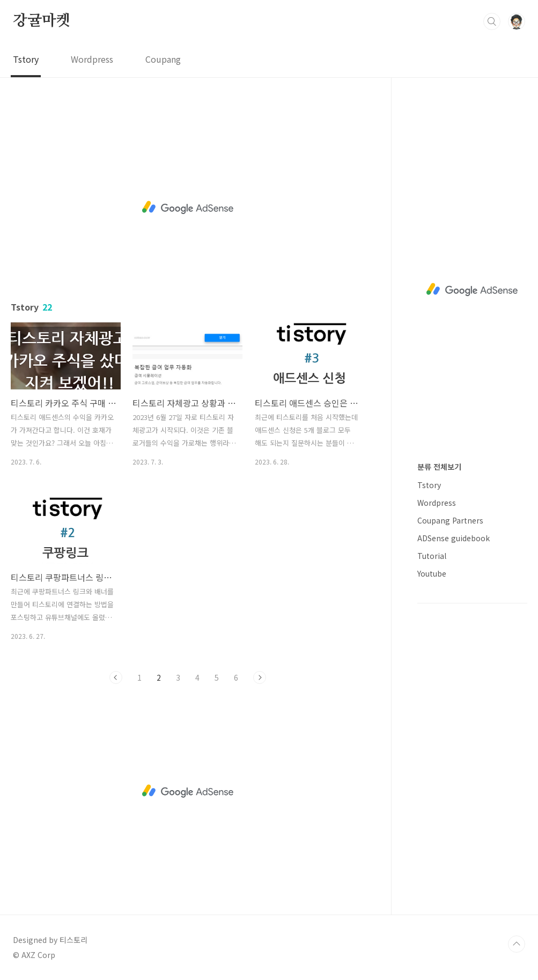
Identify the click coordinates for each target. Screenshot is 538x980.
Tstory (26, 59)
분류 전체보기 (439, 467)
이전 (116, 677)
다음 (260, 677)
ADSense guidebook (454, 538)
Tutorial (432, 556)
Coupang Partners (450, 520)
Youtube (432, 573)
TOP (517, 944)
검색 (492, 21)
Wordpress (92, 59)
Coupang (163, 59)
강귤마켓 (42, 21)
